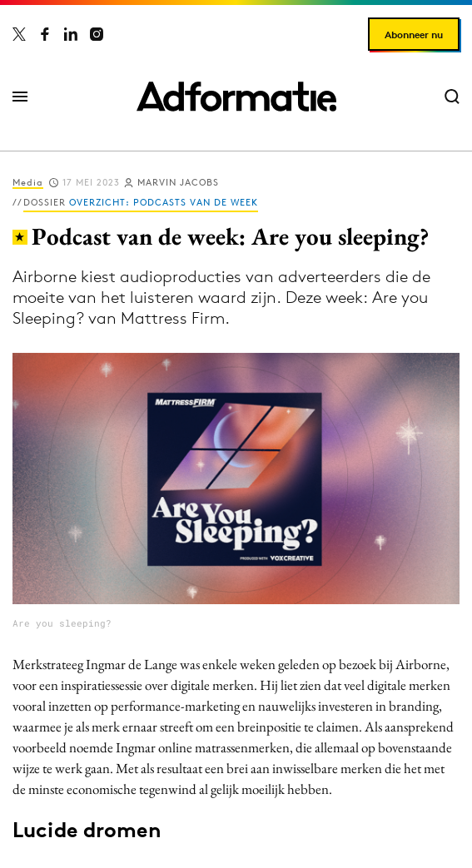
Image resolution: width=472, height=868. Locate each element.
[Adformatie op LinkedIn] (71, 34)
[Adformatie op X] (19, 34)
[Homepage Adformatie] (236, 97)
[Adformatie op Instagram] (97, 34)
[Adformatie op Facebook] (45, 34)
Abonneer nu (414, 35)
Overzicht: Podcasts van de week (164, 202)
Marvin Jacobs (178, 182)
